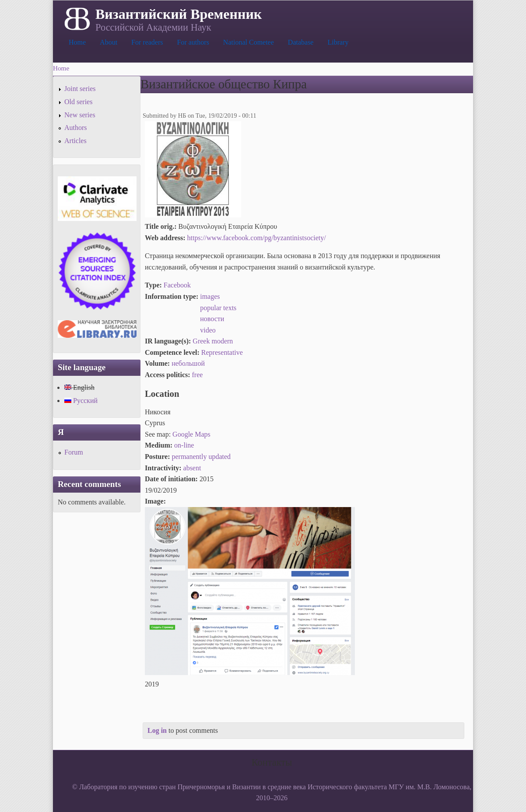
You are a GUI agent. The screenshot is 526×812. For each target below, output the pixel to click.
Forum (74, 452)
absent (192, 468)
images (210, 296)
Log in (157, 730)
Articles (75, 141)
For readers (147, 42)
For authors (193, 42)
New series (80, 115)
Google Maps (191, 434)
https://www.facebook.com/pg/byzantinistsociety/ (257, 238)
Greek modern (213, 341)
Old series (78, 102)
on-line (184, 445)
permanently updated (201, 457)
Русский (81, 401)
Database (301, 42)
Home (77, 42)
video (208, 330)
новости (212, 319)
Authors (76, 128)
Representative (222, 352)
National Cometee (249, 42)
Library (338, 42)
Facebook (177, 285)
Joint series (80, 89)
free (198, 375)
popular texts (218, 308)
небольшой (188, 363)
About (109, 42)
